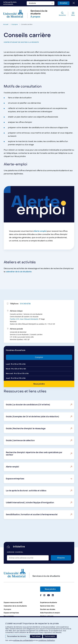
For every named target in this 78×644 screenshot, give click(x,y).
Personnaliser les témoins (17, 636)
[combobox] (41, 3)
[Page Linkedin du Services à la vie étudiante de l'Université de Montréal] (53, 595)
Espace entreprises (15, 488)
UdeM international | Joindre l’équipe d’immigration (30, 512)
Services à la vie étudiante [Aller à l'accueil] (39, 12)
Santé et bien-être (47, 606)
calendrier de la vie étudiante (19, 281)
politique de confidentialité (23, 640)
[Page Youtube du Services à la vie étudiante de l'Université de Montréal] (49, 595)
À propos (15, 24)
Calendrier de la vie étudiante (15, 606)
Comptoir (39, 367)
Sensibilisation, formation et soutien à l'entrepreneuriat (32, 524)
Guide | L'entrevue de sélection (20, 450)
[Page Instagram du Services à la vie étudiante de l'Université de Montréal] (44, 595)
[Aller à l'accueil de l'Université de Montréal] (13, 14)
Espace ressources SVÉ (13, 603)
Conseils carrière (27, 24)
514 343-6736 (25, 313)
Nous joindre (50, 589)
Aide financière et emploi (50, 613)
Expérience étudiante (48, 603)
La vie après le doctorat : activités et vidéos (26, 500)
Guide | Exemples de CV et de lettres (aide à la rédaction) (32, 426)
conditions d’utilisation (47, 640)
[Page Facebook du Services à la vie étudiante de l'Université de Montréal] (41, 595)
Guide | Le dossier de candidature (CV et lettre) (28, 414)
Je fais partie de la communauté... (10, 3)
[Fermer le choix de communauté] (72, 3)
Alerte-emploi (40, 240)
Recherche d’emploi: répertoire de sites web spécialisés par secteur (34, 463)
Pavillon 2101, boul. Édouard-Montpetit (24, 328)
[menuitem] (21, 603)
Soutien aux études (48, 609)
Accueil (6, 24)
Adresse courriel (15, 552)
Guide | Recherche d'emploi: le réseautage (26, 438)
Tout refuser (36, 636)
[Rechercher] (62, 14)
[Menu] (71, 14)
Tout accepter (50, 636)
